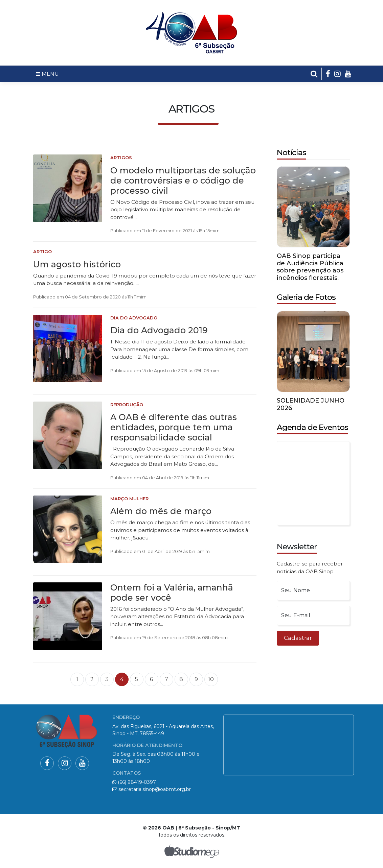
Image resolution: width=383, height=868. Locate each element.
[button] (314, 74)
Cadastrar (298, 638)
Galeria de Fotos (306, 297)
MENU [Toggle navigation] (47, 74)
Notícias (291, 152)
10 (211, 679)
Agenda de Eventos (312, 427)
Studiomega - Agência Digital (191, 851)
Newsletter (297, 547)
